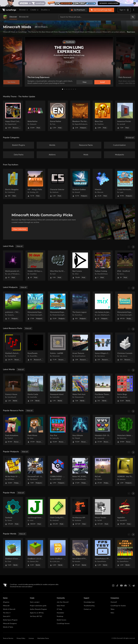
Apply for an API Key (37, 613)
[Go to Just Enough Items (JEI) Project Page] (35, 512)
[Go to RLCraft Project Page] (103, 471)
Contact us (87, 609)
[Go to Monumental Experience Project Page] (125, 307)
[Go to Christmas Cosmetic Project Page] (125, 348)
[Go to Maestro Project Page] (103, 184)
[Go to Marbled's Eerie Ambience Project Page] (13, 348)
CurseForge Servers (63, 624)
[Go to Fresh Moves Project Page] (35, 430)
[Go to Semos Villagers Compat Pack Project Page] (103, 348)
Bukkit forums (62, 620)
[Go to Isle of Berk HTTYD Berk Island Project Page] (80, 553)
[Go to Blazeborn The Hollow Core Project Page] (80, 116)
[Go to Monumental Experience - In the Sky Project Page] (58, 307)
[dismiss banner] (135, 3)
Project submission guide (38, 606)
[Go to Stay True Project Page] (58, 430)
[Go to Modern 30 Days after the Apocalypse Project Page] (35, 266)
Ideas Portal (61, 606)
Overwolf (114, 602)
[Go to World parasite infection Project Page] (13, 266)
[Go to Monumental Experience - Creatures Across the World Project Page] (35, 307)
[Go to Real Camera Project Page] (80, 266)
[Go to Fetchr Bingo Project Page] (125, 389)
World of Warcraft (9, 609)
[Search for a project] (95, 17)
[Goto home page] (9, 10)
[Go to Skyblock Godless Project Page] (80, 184)
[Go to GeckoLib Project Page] (13, 512)
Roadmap (60, 616)
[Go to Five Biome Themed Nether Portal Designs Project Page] (103, 389)
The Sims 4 (7, 613)
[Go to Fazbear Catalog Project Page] (103, 266)
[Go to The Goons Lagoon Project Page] (80, 307)
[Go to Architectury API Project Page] (80, 512)
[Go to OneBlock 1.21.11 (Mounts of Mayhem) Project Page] (35, 553)
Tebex (113, 609)
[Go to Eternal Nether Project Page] (58, 116)
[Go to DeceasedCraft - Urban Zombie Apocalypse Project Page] (35, 471)
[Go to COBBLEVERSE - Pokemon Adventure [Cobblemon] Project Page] (58, 471)
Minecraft (6, 606)
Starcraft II (7, 616)
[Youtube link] (121, 586)
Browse (24, 10)
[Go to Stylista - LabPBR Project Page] (58, 348)
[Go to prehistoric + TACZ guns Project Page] (13, 307)
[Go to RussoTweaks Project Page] (35, 348)
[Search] (133, 17)
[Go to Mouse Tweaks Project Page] (103, 512)
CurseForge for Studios (118, 606)
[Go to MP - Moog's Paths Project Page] (35, 184)
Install (102, 82)
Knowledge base (89, 602)
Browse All (24, 17)
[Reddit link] (134, 586)
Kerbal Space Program (10, 620)
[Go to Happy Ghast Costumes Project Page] (13, 116)
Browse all (130, 138)
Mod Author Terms (43, 638)
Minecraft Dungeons (10, 624)
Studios (46, 10)
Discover (13, 17)
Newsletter (60, 613)
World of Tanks (8, 627)
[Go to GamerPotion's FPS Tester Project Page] (103, 553)
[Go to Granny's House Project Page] (13, 389)
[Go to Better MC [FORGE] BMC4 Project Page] (80, 471)
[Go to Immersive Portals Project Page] (125, 116)
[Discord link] (125, 586)
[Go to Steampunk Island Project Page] (58, 389)
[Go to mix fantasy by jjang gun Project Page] (103, 307)
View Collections (20, 229)
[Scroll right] (133, 247)
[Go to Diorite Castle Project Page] (35, 389)
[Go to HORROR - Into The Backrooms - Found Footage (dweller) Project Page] (125, 471)
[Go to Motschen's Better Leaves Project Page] (125, 430)
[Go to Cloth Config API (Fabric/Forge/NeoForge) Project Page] (58, 512)
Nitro (112, 613)
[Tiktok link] (117, 586)
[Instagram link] (113, 586)
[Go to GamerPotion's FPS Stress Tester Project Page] (125, 553)
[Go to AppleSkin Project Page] (125, 512)
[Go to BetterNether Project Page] (35, 116)
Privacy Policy (21, 638)
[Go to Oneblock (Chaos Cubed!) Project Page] (13, 553)
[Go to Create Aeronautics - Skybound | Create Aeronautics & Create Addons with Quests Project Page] (125, 184)
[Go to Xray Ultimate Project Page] (80, 430)
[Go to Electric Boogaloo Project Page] (13, 184)
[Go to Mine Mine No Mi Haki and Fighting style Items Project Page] (58, 266)
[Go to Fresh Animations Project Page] (13, 430)
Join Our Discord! (63, 602)
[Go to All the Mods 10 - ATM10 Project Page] (13, 471)
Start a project (35, 602)
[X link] (130, 586)
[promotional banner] (69, 3)
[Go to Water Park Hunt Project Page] (80, 389)
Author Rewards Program (38, 609)
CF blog (59, 609)
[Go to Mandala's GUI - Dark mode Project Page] (103, 430)
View (85, 82)
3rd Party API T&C (36, 616)
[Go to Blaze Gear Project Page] (103, 116)
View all (20, 246)
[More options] (134, 10)
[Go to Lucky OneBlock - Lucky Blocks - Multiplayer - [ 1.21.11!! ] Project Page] (58, 553)
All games (6, 602)
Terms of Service (8, 638)
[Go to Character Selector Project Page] (58, 184)
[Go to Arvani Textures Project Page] (80, 348)
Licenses (31, 638)
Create (35, 10)
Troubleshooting (89, 606)
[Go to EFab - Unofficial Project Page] (125, 266)
